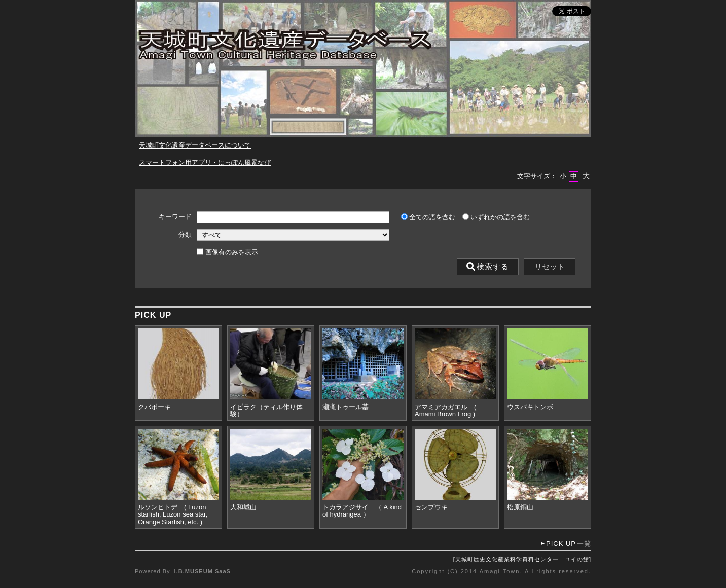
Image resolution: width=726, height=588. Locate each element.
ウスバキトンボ (530, 407)
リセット (550, 267)
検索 (488, 267)
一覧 (569, 544)
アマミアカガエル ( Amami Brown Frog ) (445, 411)
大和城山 (243, 507)
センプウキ (431, 507)
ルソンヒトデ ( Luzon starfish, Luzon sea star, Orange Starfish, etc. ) (173, 515)
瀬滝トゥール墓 (346, 407)
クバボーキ (154, 407)
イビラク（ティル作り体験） (266, 411)
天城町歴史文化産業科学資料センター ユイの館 (522, 559)
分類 (185, 235)
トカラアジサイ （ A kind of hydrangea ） (362, 511)
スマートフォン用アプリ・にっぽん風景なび (205, 162)
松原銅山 (520, 507)
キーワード (175, 217)
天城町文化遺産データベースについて (195, 145)
